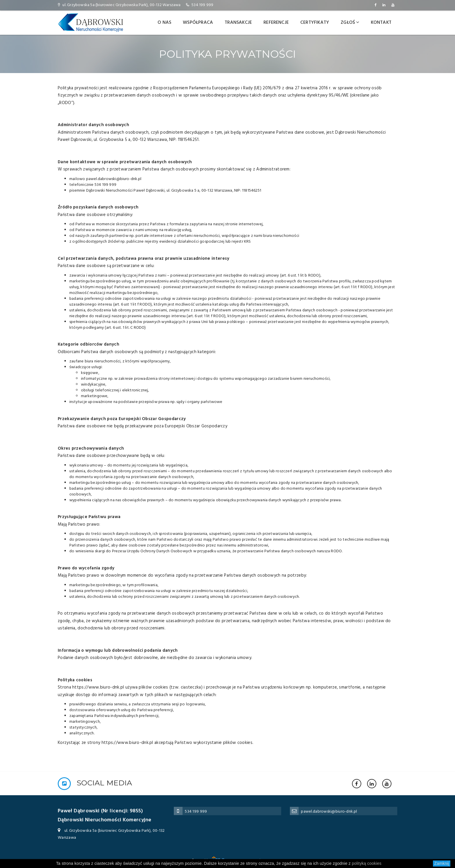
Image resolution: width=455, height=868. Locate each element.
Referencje (276, 23)
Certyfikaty (315, 23)
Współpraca (198, 23)
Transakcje (238, 23)
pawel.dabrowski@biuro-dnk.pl (329, 812)
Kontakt (381, 23)
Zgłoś (350, 23)
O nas (164, 23)
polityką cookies (367, 863)
